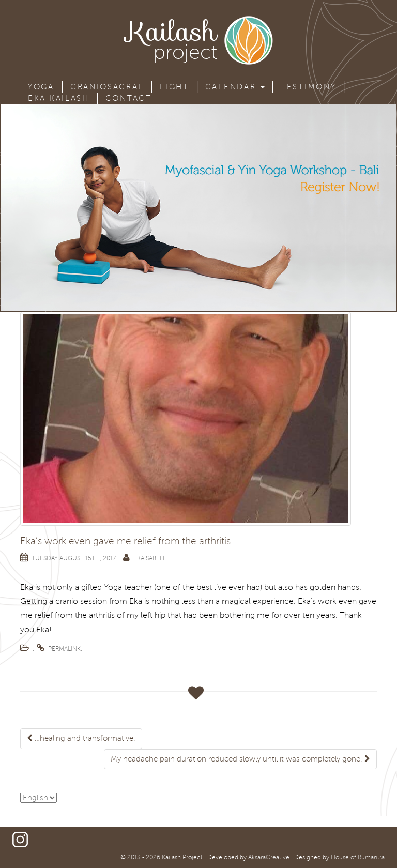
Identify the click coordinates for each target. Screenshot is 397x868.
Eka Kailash (59, 98)
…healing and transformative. (81, 738)
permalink (64, 649)
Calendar (235, 87)
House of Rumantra (358, 857)
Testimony (308, 87)
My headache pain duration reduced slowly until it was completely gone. (240, 759)
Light (174, 87)
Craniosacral (107, 87)
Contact (129, 98)
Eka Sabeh (149, 559)
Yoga (41, 87)
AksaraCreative (269, 857)
